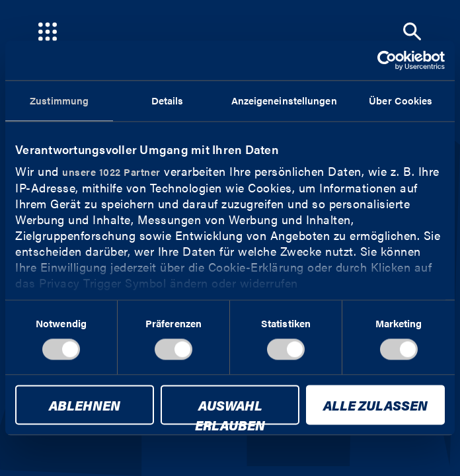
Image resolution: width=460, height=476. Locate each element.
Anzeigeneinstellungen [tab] (284, 100)
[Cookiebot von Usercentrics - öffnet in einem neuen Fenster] (387, 60)
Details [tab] (168, 100)
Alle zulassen (375, 406)
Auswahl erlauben (230, 411)
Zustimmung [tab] (59, 100)
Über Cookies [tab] (401, 100)
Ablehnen (85, 406)
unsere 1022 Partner (111, 172)
